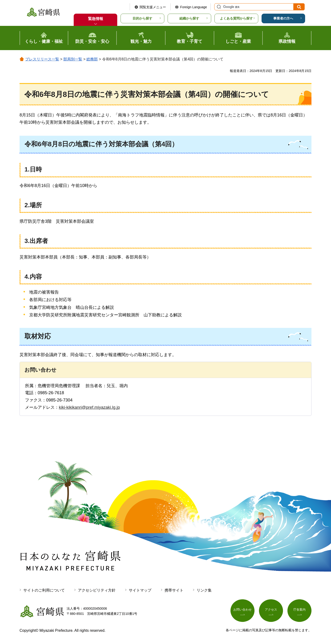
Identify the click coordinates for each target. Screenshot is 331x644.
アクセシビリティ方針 (97, 590)
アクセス (271, 610)
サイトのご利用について (44, 590)
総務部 (92, 59)
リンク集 (204, 590)
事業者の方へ (283, 18)
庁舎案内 (299, 610)
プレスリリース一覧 (42, 59)
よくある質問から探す (236, 18)
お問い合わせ (242, 610)
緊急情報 (96, 19)
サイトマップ (140, 590)
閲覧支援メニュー (153, 7)
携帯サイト (174, 590)
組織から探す (189, 18)
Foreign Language (194, 7)
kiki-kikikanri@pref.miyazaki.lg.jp (89, 407)
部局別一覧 (73, 59)
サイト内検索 (218, 7)
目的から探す (142, 18)
